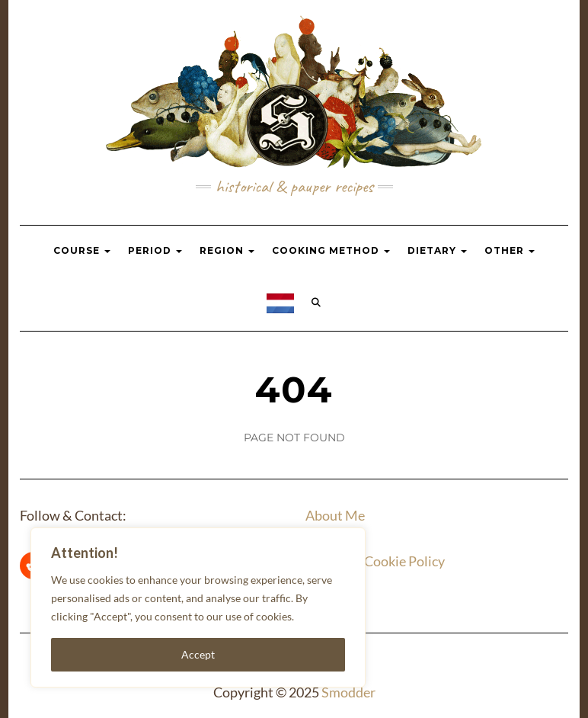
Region (227, 250)
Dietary (437, 250)
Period (155, 250)
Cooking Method (331, 250)
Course (82, 250)
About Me (335, 515)
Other (510, 250)
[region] (198, 607)
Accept (198, 654)
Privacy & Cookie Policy (375, 561)
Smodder (348, 692)
